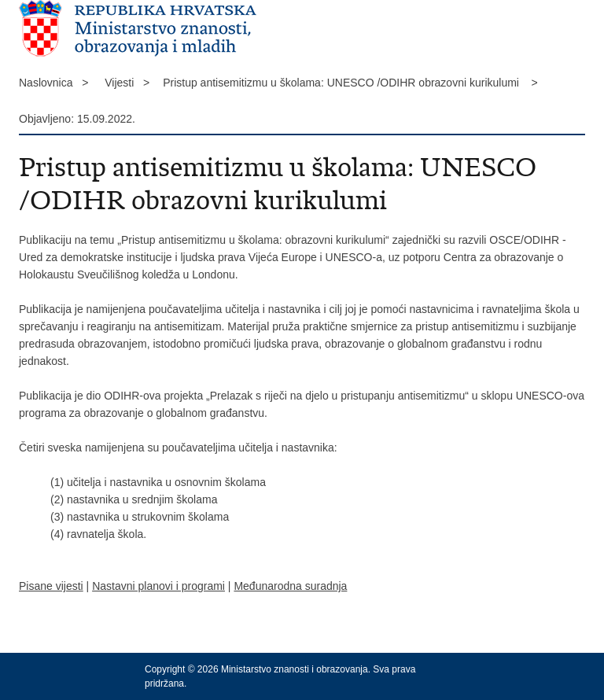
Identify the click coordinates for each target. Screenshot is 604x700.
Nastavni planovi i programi (158, 586)
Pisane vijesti (51, 586)
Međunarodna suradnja (290, 586)
